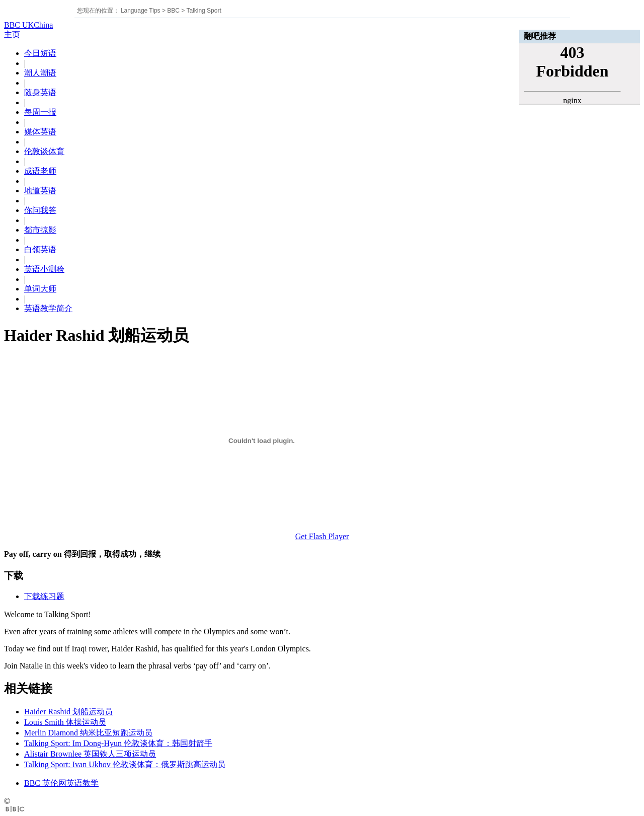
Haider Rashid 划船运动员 (68, 712)
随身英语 (40, 92)
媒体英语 (40, 132)
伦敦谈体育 (44, 151)
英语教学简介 (48, 308)
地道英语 (40, 191)
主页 (12, 34)
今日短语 (40, 53)
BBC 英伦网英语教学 (61, 783)
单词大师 (40, 289)
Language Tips (141, 11)
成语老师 (40, 171)
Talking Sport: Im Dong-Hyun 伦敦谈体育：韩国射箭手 (118, 743)
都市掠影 (40, 230)
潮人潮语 (40, 73)
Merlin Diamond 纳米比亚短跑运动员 (88, 733)
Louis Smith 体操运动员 (65, 722)
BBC (173, 11)
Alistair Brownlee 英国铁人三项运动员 (90, 754)
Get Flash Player (322, 536)
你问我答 (40, 210)
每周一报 (40, 112)
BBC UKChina (28, 25)
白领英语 (40, 249)
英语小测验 (44, 269)
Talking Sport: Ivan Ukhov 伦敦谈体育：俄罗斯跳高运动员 (125, 764)
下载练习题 (44, 596)
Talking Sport (204, 11)
